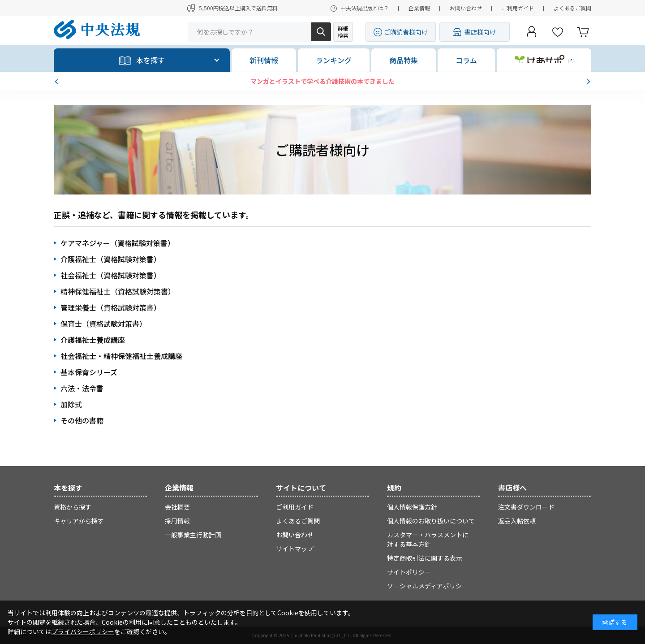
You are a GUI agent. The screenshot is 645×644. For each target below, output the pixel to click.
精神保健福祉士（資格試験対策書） (118, 291)
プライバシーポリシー (83, 631)
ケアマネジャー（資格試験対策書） (118, 243)
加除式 (71, 404)
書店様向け (480, 32)
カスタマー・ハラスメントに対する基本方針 (428, 539)
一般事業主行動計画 (193, 535)
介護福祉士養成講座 (93, 340)
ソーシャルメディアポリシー (428, 586)
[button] (57, 82)
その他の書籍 (82, 420)
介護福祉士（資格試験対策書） (111, 259)
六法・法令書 (82, 388)
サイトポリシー (409, 572)
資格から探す (73, 507)
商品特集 (404, 60)
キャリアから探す (79, 521)
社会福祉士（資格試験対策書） (111, 275)
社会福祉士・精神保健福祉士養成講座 (121, 356)
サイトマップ (295, 549)
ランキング (334, 60)
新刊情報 (264, 60)
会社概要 (177, 507)
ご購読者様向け (406, 32)
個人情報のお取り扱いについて (431, 521)
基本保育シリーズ (89, 372)
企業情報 (419, 8)
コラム (466, 60)
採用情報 (177, 521)
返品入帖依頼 (517, 521)
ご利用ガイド (518, 8)
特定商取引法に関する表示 (425, 558)
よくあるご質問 (572, 8)
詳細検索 (343, 32)
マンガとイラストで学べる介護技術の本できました (322, 81)
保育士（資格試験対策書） (103, 324)
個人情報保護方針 (412, 507)
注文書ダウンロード (526, 507)
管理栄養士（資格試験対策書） (111, 307)
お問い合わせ (466, 8)
